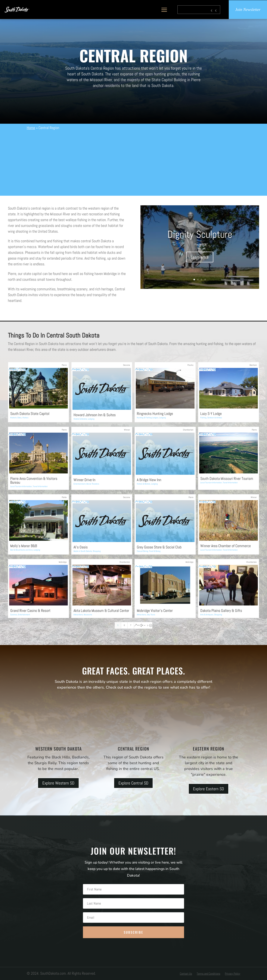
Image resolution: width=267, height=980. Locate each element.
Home (31, 128)
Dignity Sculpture (200, 234)
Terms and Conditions (208, 974)
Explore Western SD (58, 783)
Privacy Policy (233, 974)
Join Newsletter (248, 10)
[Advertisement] (133, 163)
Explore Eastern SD (209, 789)
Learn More (200, 257)
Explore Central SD (133, 783)
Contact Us (186, 974)
